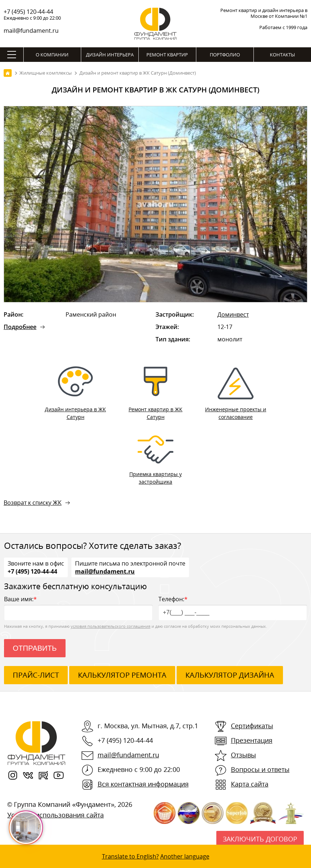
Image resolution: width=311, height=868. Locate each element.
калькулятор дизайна (230, 675)
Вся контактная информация (143, 784)
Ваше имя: (78, 608)
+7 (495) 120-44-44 (28, 12)
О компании (52, 55)
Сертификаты (252, 726)
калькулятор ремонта (122, 675)
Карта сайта (250, 784)
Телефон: (233, 608)
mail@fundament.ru (31, 31)
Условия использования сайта (56, 815)
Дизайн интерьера (110, 55)
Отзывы (243, 755)
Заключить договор (260, 839)
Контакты (282, 55)
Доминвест (233, 314)
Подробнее (20, 327)
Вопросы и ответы (260, 769)
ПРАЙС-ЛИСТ (36, 675)
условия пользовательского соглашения (111, 626)
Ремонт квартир (167, 55)
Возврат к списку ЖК (33, 503)
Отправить (35, 648)
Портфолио (225, 55)
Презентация (252, 740)
